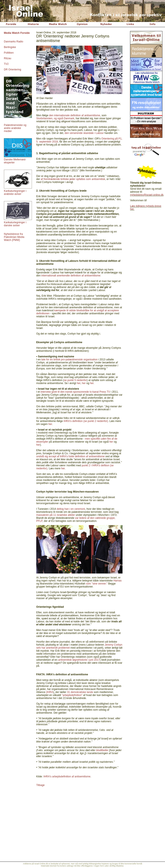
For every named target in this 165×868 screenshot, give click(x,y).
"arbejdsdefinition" (72, 695)
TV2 (6, 64)
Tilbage (40, 785)
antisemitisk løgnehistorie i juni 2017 (79, 660)
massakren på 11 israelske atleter (56, 515)
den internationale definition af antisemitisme (75, 115)
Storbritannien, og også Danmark (55, 118)
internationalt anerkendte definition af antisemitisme (71, 276)
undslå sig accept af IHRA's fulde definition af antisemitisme (70, 456)
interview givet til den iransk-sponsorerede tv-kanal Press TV (75, 392)
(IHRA (49, 692)
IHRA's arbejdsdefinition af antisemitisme (67, 777)
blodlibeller (102, 750)
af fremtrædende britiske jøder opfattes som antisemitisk (73, 179)
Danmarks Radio (13, 42)
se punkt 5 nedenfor (75, 380)
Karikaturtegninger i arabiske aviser (15, 192)
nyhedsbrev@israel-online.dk (147, 195)
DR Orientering (13, 70)
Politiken (9, 53)
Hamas (118, 581)
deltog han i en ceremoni (71, 509)
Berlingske (10, 47)
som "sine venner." (97, 584)
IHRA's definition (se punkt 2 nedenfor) (86, 421)
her (79, 383)
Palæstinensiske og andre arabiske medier (15, 128)
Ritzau (8, 58)
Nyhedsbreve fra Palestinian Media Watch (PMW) (14, 237)
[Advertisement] (146, 281)
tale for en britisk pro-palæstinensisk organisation (69, 360)
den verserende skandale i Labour (84, 133)
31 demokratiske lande (80, 692)
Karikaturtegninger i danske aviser (15, 224)
